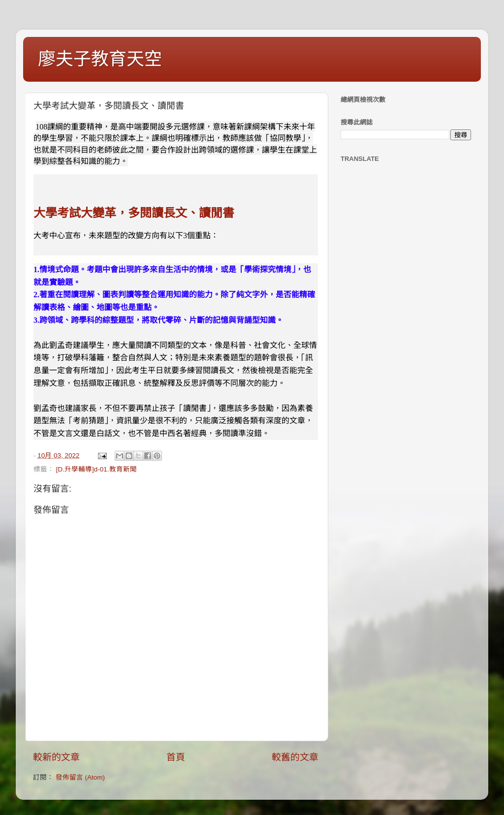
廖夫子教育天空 (100, 59)
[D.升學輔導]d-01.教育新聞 (96, 469)
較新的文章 (56, 757)
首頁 (176, 757)
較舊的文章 (295, 757)
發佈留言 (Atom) (80, 777)
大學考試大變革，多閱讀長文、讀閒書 (134, 213)
